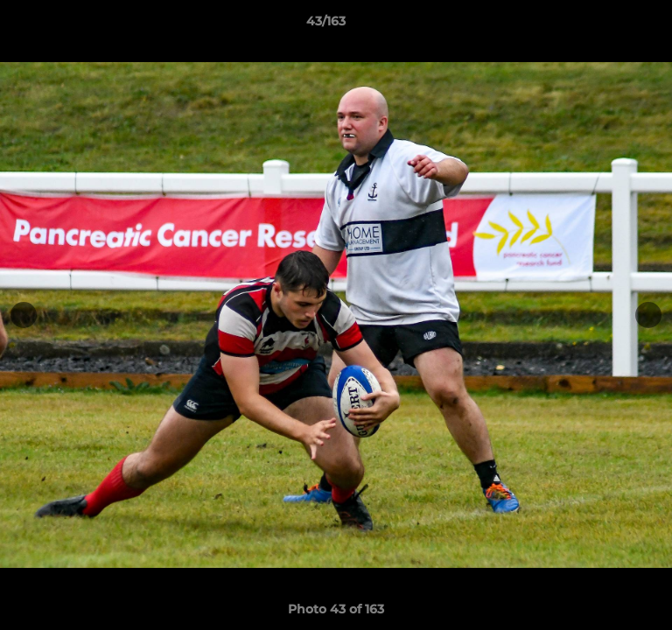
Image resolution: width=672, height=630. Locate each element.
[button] (609, 25)
